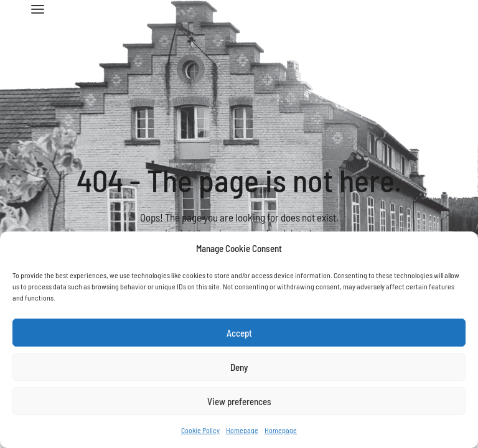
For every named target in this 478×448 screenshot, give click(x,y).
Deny (239, 367)
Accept (239, 333)
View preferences (239, 401)
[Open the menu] (38, 9)
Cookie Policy (200, 430)
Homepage (242, 430)
